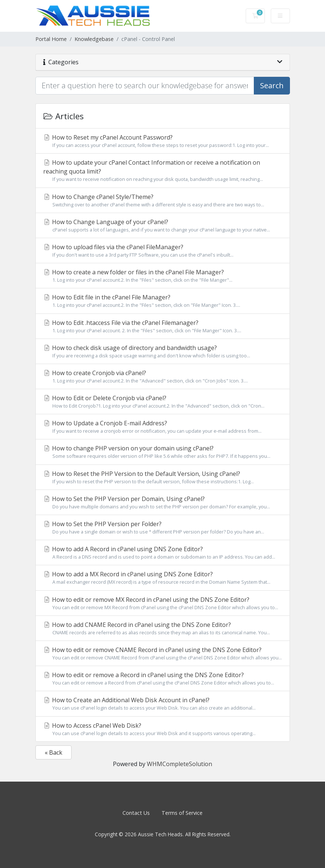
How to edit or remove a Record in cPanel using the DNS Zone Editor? (163, 679)
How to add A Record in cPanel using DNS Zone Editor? (163, 553)
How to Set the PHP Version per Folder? (163, 528)
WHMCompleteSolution (179, 764)
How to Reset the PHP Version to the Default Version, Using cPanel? (163, 477)
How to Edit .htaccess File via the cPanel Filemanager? (163, 326)
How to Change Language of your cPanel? (163, 226)
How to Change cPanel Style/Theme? (163, 200)
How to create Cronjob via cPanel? (163, 377)
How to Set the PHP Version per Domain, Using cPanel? (163, 502)
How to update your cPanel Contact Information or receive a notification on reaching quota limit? (163, 171)
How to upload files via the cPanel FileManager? (163, 251)
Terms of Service (182, 813)
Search (272, 85)
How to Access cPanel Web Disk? (163, 729)
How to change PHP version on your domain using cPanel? (163, 452)
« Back (53, 752)
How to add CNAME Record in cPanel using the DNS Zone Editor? (163, 628)
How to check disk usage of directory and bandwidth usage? (163, 351)
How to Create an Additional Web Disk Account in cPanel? (163, 704)
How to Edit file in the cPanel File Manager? (163, 301)
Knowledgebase (94, 39)
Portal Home (51, 39)
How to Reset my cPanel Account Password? (163, 141)
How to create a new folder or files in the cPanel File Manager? (163, 276)
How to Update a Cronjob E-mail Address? (163, 427)
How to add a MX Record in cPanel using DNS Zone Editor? (163, 578)
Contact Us (136, 813)
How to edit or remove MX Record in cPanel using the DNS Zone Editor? (163, 603)
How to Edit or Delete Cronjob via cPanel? (163, 402)
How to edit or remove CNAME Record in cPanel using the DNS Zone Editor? (163, 653)
